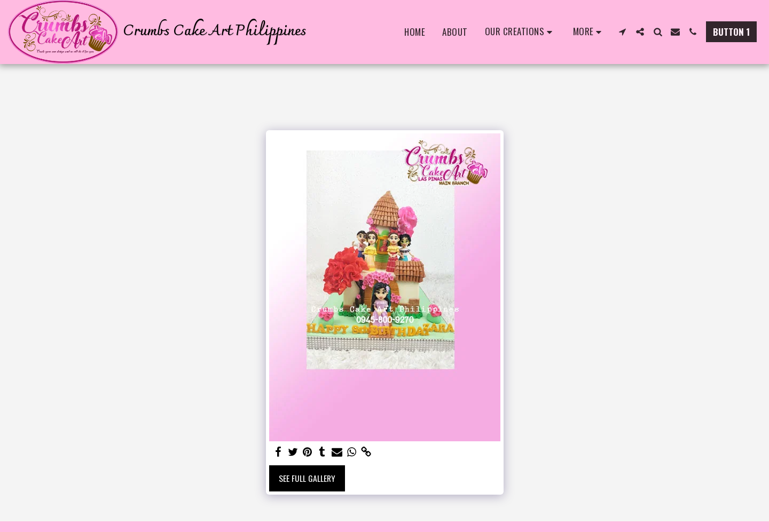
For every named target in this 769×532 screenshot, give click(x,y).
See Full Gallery (307, 478)
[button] (520, 32)
